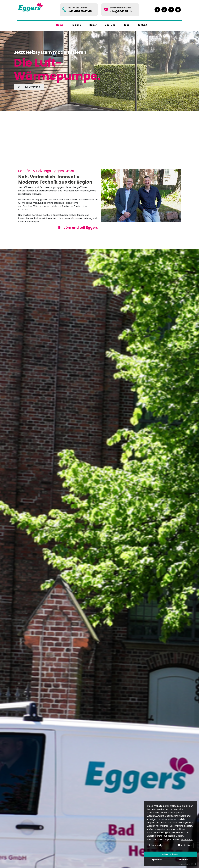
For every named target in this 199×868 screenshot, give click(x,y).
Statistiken (185, 845)
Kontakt (142, 25)
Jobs (126, 25)
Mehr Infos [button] (187, 840)
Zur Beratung (29, 87)
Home (60, 25)
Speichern (157, 860)
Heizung (76, 25)
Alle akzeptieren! (170, 854)
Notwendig (156, 845)
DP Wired (192, 864)
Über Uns (110, 25)
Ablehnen (184, 860)
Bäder (93, 25)
